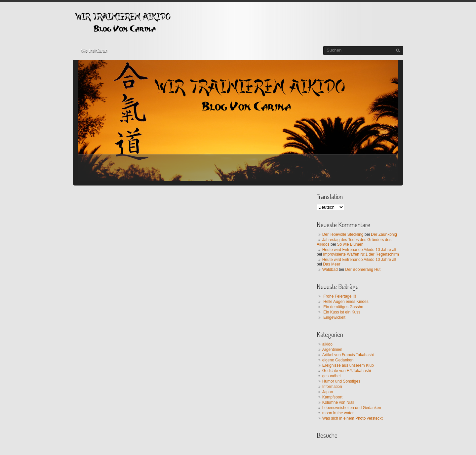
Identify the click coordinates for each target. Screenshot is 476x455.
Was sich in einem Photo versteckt (353, 418)
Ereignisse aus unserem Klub (348, 365)
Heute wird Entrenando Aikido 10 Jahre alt (359, 250)
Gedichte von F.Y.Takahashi (347, 371)
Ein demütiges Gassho (343, 307)
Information (332, 387)
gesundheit (332, 376)
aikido (327, 344)
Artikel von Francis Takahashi (348, 355)
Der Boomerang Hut (363, 269)
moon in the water (338, 413)
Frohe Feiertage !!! (340, 296)
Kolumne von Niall (338, 402)
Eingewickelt (334, 317)
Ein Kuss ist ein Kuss (342, 312)
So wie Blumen (350, 244)
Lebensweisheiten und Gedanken (352, 408)
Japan (328, 392)
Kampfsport (332, 397)
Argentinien (332, 350)
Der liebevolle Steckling (343, 234)
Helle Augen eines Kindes (346, 302)
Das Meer (332, 264)
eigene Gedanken (338, 360)
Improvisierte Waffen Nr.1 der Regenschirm (361, 254)
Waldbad (330, 269)
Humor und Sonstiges (341, 381)
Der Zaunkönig (384, 234)
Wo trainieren (94, 51)
